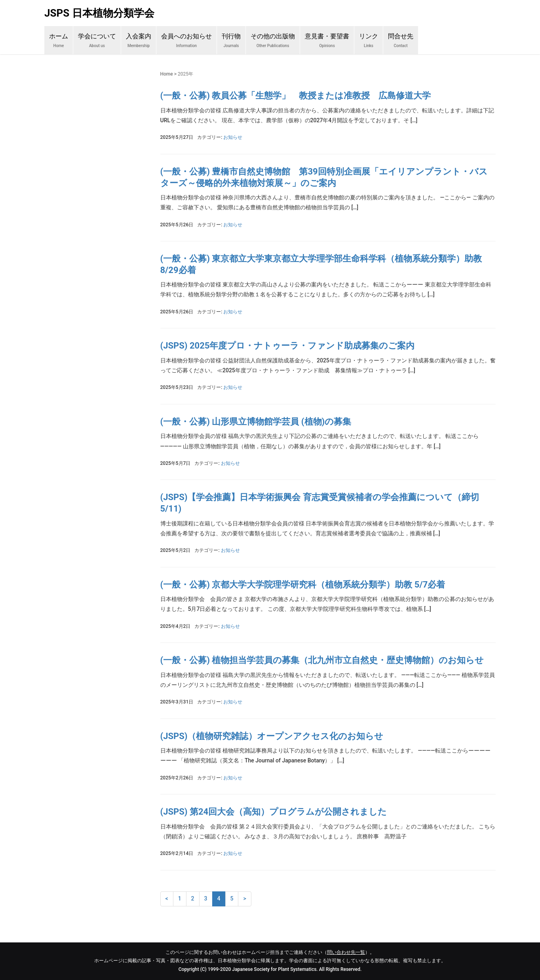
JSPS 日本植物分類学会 (99, 13)
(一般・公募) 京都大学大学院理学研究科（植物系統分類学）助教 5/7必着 (303, 585)
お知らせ (233, 137)
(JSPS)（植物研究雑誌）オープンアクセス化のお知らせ (272, 736)
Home (167, 74)
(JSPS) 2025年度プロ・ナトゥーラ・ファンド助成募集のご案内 (288, 346)
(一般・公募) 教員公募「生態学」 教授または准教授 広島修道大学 (296, 96)
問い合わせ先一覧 (346, 952)
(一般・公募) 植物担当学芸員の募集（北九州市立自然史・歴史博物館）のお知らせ (322, 660)
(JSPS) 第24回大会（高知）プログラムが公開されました (274, 812)
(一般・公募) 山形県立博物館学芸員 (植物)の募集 (256, 422)
